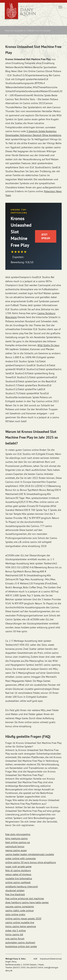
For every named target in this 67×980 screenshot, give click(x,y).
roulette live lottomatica (19, 878)
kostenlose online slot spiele (21, 946)
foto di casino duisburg (18, 870)
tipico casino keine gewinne (21, 926)
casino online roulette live (20, 922)
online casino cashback (18, 882)
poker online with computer (21, 858)
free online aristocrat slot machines (25, 898)
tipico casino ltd (14, 934)
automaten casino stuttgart (20, 942)
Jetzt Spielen (46, 236)
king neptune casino (17, 838)
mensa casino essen (16, 850)
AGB (35, 959)
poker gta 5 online (16, 930)
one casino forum (15, 939)
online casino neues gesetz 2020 (23, 918)
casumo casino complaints (20, 907)
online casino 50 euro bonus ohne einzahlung (31, 862)
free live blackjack (15, 894)
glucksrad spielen (15, 890)
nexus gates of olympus (18, 874)
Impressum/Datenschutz (51, 959)
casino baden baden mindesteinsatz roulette (30, 854)
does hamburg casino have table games (27, 902)
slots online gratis (15, 914)
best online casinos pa (18, 842)
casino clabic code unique (19, 910)
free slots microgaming (18, 834)
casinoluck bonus (15, 846)
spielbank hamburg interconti (22, 886)
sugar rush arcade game (18, 866)
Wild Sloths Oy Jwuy (48, 345)
